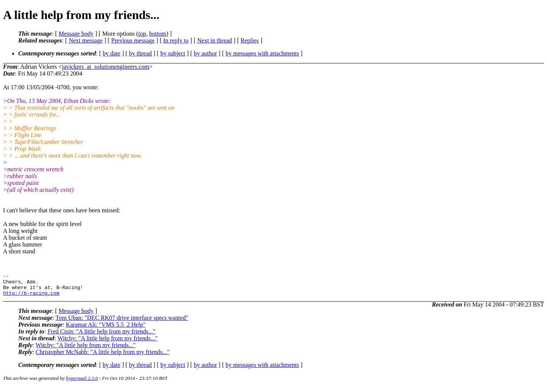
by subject (173, 53)
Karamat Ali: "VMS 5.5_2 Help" (106, 329)
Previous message (133, 40)
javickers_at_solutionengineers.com (106, 67)
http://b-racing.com (31, 297)
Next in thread (215, 40)
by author (205, 53)
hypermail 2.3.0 (82, 383)
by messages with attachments (262, 53)
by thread (141, 53)
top (142, 34)
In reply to (176, 40)
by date (111, 53)
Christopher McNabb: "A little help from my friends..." (103, 356)
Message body (76, 34)
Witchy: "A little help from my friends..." (107, 343)
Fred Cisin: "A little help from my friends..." (101, 336)
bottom (157, 34)
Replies (250, 40)
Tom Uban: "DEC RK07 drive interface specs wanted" (122, 322)
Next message (86, 40)
